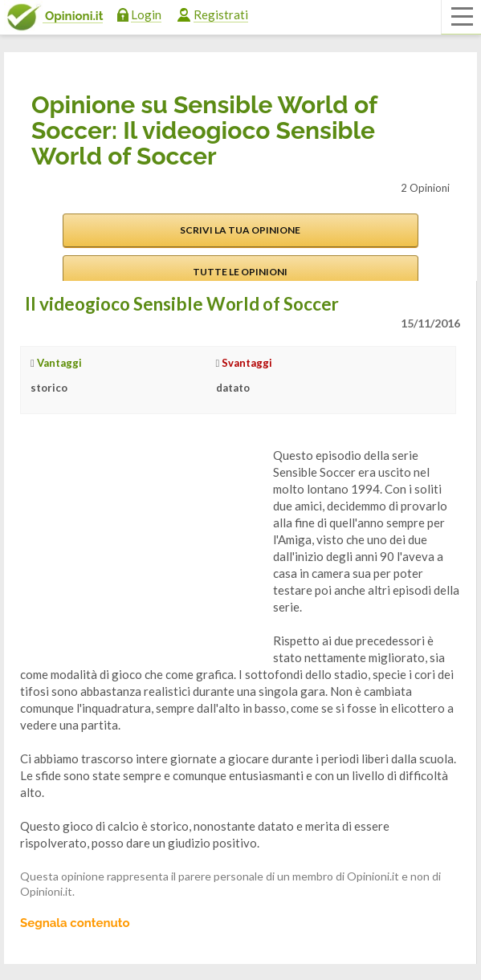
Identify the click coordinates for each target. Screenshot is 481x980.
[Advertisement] (141, 547)
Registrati (221, 14)
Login (146, 14)
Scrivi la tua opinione (240, 230)
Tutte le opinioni (240, 272)
